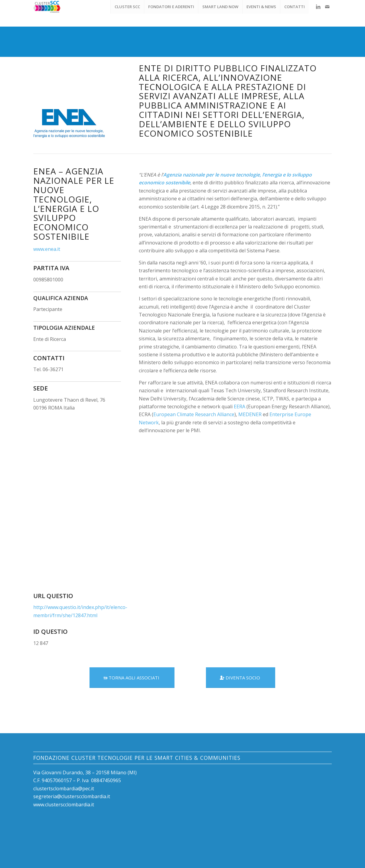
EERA (240, 406)
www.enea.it (47, 249)
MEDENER (250, 414)
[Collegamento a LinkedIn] (318, 7)
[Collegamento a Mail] (327, 7)
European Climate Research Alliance (194, 414)
